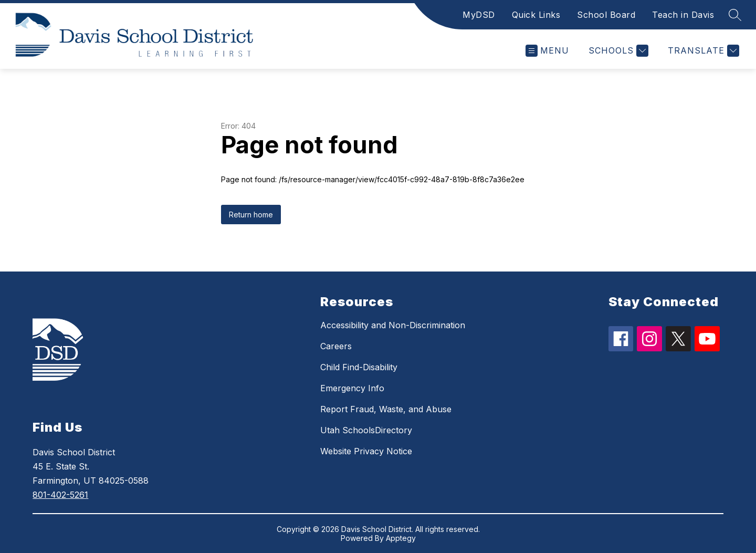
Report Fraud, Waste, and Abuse (386, 409)
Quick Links (536, 15)
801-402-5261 (60, 495)
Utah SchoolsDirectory (366, 430)
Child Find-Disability (359, 367)
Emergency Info (352, 388)
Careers (336, 346)
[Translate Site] (702, 51)
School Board (606, 15)
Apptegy (401, 538)
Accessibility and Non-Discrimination (393, 325)
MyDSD (479, 15)
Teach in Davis (683, 15)
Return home (251, 215)
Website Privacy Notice (366, 451)
